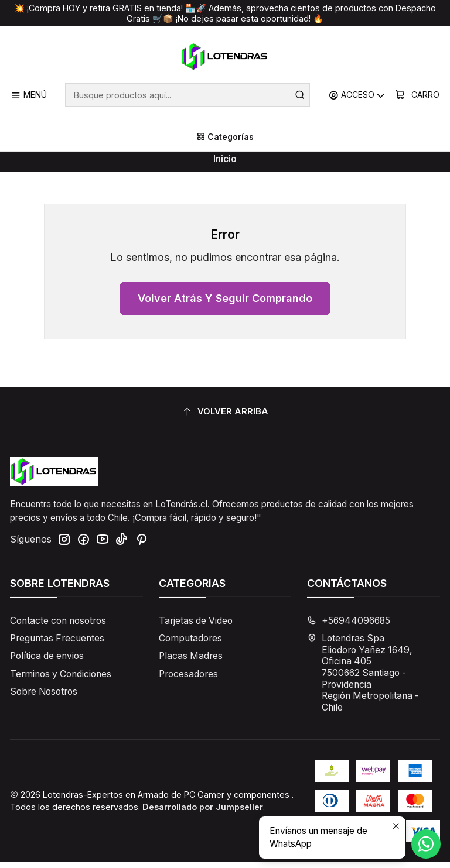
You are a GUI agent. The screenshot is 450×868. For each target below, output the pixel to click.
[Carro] (417, 95)
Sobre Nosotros (44, 698)
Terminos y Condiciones (61, 680)
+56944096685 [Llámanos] (349, 627)
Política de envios (47, 662)
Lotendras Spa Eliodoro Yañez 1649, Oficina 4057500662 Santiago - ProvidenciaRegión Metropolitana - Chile (363, 679)
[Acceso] (357, 95)
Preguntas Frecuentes (57, 645)
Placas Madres (191, 662)
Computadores (190, 645)
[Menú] (29, 95)
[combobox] (187, 95)
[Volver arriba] (225, 418)
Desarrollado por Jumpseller (203, 813)
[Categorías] (225, 137)
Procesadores (188, 680)
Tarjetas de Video (196, 627)
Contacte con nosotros (58, 627)
